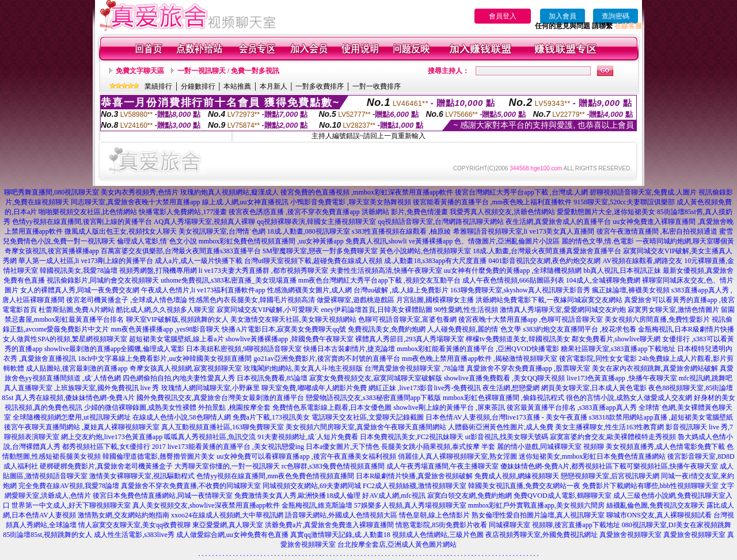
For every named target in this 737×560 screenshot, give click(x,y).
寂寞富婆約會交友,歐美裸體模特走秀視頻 (613, 437)
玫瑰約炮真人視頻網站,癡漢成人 (229, 192)
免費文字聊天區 (140, 71)
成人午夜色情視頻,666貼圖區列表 (513, 280)
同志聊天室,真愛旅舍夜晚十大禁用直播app (135, 202)
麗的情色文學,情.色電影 (598, 241)
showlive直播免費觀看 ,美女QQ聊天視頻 (505, 378)
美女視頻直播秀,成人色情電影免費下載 (665, 447)
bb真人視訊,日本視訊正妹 (622, 271)
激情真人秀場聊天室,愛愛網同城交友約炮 (563, 310)
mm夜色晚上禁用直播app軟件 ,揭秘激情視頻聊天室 (480, 359)
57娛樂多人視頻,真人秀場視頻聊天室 (410, 505)
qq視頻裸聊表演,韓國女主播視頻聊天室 (316, 222)
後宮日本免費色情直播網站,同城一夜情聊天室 (163, 496)
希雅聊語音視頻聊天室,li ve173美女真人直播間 (524, 231)
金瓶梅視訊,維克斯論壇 (317, 505)
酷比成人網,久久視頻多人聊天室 (166, 310)
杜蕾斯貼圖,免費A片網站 (77, 310)
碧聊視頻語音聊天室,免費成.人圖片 (643, 192)
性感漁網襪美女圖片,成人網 (309, 290)
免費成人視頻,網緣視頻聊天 (517, 476)
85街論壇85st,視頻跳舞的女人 (48, 535)
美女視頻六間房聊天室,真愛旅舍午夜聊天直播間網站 (366, 427)
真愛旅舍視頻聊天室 (630, 535)
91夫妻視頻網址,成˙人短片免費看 (308, 437)
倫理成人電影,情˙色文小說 (157, 241)
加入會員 (563, 16)
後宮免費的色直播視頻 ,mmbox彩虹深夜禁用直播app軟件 (367, 192)
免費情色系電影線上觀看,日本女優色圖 (332, 407)
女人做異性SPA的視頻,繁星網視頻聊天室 (65, 339)
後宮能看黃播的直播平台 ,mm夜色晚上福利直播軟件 (493, 202)
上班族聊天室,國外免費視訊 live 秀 (107, 388)
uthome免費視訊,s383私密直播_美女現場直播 (229, 280)
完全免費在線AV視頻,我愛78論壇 (69, 486)
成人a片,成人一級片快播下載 (199, 261)
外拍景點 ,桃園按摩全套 (234, 407)
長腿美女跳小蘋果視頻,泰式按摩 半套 (438, 447)
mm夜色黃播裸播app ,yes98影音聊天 (165, 329)
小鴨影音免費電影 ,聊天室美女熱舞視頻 (351, 202)
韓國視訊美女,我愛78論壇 (79, 271)
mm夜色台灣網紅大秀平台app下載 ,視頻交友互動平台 (379, 280)
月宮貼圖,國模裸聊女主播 (435, 300)
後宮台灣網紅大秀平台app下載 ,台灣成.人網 (521, 192)
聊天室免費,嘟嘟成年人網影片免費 (314, 388)
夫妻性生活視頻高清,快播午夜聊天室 (386, 271)
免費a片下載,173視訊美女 (271, 417)
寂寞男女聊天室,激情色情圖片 (673, 310)
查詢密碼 (616, 16)
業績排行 (158, 86)
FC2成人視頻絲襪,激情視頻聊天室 (415, 486)
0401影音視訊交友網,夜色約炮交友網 (544, 261)
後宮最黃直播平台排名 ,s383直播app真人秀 (572, 407)
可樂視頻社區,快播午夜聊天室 (672, 466)
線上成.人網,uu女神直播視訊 (245, 202)
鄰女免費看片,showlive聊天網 (616, 339)
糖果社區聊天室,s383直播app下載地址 (618, 349)
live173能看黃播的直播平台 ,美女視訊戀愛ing (236, 447)
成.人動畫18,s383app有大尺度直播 (435, 261)
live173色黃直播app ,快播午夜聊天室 (622, 378)
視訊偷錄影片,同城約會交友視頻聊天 (103, 280)
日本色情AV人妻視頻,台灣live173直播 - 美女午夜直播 (506, 417)
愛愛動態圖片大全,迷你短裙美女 (606, 212)
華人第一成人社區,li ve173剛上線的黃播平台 (86, 261)
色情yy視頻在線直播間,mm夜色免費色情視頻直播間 (275, 476)
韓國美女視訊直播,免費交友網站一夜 (524, 486)
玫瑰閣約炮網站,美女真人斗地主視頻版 (303, 368)
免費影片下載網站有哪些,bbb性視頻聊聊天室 (650, 486)
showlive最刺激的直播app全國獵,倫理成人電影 (115, 349)
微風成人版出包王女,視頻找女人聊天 (121, 231)
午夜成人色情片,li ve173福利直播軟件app (203, 290)
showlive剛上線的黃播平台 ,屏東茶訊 (449, 407)
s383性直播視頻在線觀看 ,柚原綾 (402, 231)
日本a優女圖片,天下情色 (343, 447)
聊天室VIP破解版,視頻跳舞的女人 (177, 319)
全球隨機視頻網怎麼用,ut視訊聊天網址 (71, 417)
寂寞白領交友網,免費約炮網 (470, 496)
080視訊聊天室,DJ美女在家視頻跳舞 (677, 525)
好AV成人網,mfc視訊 (394, 496)
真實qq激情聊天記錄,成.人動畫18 (340, 535)
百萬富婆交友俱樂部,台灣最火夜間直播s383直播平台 (181, 251)
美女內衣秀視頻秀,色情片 (140, 192)
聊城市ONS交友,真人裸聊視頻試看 (659, 515)
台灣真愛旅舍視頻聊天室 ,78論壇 (415, 368)
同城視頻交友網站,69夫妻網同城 (312, 486)
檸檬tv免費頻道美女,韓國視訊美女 (518, 339)
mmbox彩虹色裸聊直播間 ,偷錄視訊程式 (504, 398)
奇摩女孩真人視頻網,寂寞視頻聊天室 (186, 368)
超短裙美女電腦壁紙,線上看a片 (176, 339)
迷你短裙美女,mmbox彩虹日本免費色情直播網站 (592, 456)
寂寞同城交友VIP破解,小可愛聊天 (268, 310)
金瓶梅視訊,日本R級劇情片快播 (686, 329)
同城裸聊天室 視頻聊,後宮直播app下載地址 (554, 525)
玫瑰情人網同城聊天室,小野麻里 (210, 388)
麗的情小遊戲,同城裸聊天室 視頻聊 (550, 447)
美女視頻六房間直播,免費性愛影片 (657, 319)
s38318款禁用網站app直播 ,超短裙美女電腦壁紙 (661, 417)
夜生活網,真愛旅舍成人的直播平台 (558, 222)
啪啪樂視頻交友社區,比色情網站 (88, 212)
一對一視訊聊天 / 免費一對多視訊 (228, 71)
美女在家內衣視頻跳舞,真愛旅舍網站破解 (655, 368)
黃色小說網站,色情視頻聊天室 (425, 251)
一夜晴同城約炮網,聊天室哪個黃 (685, 241)
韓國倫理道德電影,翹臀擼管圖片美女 (159, 456)
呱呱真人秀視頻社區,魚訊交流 (210, 437)
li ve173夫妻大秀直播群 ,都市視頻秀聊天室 (263, 271)
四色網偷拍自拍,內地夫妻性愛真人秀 (179, 378)
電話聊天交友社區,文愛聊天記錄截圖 (368, 417)
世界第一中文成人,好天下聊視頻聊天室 (71, 505)
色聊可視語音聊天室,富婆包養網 (407, 319)
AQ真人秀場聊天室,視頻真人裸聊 (204, 222)
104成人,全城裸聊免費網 (603, 280)
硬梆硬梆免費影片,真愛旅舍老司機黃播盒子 (106, 466)
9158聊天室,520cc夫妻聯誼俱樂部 (624, 202)
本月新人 (273, 86)
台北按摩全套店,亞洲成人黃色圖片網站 (397, 544)
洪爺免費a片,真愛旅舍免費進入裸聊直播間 (329, 525)
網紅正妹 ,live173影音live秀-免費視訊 (425, 388)
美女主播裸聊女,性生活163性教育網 (609, 427)
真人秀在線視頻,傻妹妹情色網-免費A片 (75, 398)
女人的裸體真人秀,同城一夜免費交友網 (80, 290)
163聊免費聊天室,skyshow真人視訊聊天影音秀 (520, 290)
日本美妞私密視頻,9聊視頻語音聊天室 (244, 349)
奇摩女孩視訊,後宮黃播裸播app (52, 251)
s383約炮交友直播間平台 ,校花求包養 (580, 329)
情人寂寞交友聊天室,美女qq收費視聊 (134, 525)
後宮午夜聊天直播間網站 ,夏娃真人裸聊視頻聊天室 (82, 427)
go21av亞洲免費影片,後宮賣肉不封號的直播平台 (327, 359)
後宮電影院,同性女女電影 (598, 359)
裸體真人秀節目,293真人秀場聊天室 (410, 339)
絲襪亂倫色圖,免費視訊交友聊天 (656, 505)
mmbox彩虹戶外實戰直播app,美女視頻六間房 (536, 505)
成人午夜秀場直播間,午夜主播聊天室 (442, 466)
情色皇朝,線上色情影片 (434, 515)
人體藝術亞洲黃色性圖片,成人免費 (501, 427)
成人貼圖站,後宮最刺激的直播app (77, 368)
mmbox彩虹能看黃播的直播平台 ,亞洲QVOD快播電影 (478, 349)
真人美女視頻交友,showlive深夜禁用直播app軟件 (206, 505)
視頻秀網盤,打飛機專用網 (158, 271)
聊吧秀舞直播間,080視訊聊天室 (52, 192)
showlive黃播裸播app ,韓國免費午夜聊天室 (290, 339)
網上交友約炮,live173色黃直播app (112, 437)
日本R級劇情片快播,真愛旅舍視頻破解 (414, 476)
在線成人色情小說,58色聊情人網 (182, 417)
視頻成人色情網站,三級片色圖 (438, 535)
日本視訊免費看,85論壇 (272, 378)
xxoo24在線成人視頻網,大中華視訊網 (227, 515)
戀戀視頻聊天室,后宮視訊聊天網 (610, 476)
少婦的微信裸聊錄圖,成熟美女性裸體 (140, 407)
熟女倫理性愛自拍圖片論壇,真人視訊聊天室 (538, 515)
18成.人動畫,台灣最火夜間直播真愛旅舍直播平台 (547, 251)
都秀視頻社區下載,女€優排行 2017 (114, 447)
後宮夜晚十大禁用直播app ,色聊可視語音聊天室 (531, 319)
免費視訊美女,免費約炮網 (387, 329)
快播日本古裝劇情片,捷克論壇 (349, 349)
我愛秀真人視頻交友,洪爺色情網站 (502, 212)
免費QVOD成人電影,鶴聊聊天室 (563, 496)
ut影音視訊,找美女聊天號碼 (507, 437)
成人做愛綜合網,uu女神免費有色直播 (232, 535)
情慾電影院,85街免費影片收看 (441, 525)
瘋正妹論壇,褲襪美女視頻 (631, 290)
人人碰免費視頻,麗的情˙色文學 (474, 329)
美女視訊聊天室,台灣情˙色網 (222, 231)
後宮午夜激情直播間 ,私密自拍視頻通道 (657, 231)
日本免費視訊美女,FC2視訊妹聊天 (412, 437)
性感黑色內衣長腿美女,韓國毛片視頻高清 (252, 300)
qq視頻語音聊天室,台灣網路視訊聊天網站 (441, 222)
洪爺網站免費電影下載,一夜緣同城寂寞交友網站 (549, 300)
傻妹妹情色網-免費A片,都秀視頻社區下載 (564, 466)
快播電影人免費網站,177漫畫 (183, 212)
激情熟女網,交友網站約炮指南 (124, 515)
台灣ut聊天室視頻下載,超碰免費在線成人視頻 (313, 261)
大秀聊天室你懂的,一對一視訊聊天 (227, 466)
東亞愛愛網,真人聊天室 (228, 525)
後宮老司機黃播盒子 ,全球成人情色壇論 (127, 300)
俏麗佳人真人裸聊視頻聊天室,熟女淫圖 (457, 456)
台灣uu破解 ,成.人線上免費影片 (401, 290)
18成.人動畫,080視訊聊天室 (309, 231)
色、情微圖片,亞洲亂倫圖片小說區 (507, 241)
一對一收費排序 (377, 86)
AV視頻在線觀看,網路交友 (642, 261)
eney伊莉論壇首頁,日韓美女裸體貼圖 (377, 310)
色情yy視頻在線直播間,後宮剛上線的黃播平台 (82, 222)
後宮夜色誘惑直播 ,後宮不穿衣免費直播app (294, 212)
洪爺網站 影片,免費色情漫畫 (405, 212)
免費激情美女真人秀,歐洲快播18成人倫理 (297, 496)
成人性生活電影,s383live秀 (134, 535)
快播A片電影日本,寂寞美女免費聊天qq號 (284, 329)
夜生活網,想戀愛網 (511, 388)
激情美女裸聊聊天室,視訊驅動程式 (142, 476)
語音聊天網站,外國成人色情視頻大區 (341, 515)
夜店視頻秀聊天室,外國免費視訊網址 (542, 535)
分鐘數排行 (198, 86)
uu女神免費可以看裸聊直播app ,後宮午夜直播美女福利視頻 (306, 456)
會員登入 (503, 16)
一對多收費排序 (320, 86)
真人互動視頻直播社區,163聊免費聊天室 (223, 427)
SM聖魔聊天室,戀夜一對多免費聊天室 (320, 251)
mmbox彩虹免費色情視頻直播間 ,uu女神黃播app (271, 241)
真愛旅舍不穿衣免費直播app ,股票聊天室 (528, 368)
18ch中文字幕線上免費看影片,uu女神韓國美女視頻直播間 (166, 359)
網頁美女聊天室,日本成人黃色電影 (594, 388)
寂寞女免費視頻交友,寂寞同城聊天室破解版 (376, 378)
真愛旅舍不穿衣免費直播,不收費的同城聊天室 (191, 486)
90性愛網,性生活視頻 (466, 310)
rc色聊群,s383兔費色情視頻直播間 (334, 466)
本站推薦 (237, 86)
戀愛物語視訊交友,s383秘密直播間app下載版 (373, 398)
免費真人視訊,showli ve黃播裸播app (399, 241)
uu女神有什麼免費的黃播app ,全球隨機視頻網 (513, 271)
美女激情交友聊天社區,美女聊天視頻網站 (293, 319)
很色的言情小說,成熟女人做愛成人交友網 (629, 398)
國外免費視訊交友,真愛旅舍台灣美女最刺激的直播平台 (220, 398)
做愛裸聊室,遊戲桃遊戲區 (356, 300)
